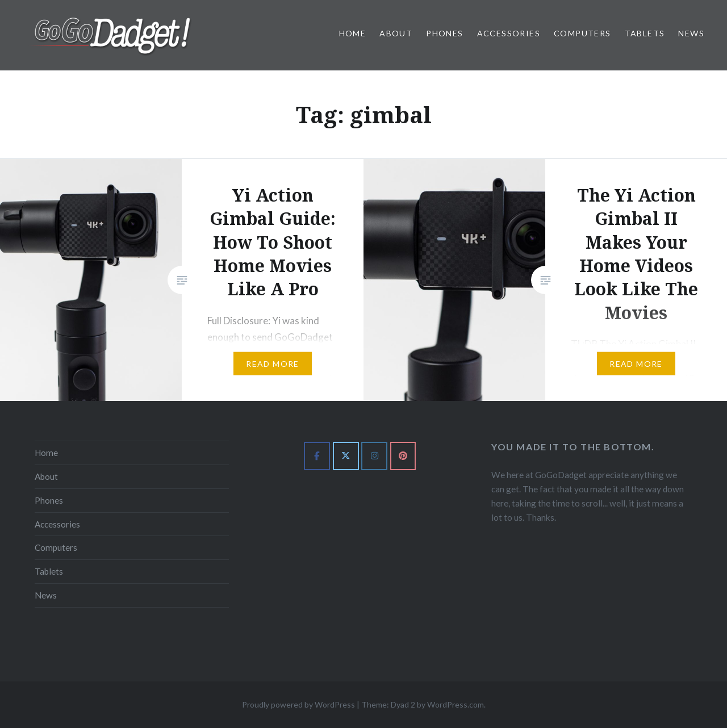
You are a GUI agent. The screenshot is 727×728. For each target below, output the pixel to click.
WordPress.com (456, 704)
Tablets (645, 33)
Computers (582, 33)
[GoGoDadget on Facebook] (317, 456)
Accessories (509, 33)
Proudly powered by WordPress (298, 704)
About (396, 33)
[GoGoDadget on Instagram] (374, 456)
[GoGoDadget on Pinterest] (403, 456)
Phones (444, 33)
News (691, 33)
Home (353, 33)
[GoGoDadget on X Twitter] (346, 456)
